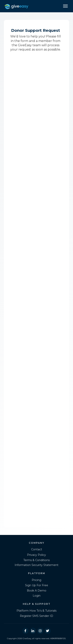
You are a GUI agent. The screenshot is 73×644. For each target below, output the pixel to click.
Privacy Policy (36, 555)
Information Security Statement (36, 565)
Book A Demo (37, 591)
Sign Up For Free (37, 585)
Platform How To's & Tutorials (36, 611)
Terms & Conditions (36, 560)
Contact (37, 549)
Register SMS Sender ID (36, 616)
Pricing (36, 580)
